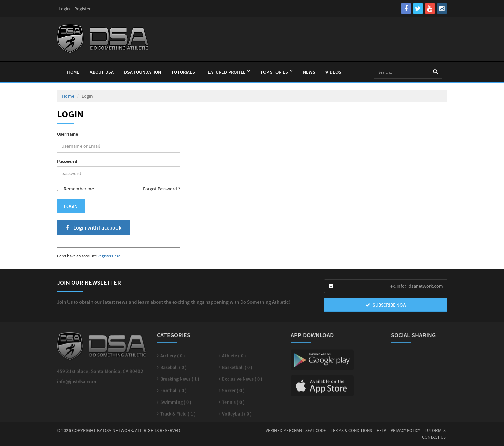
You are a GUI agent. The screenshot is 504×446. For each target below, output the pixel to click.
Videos (333, 72)
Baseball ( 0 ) (174, 370)
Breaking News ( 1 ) (180, 381)
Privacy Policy (405, 430)
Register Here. (109, 256)
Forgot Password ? (162, 189)
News (309, 72)
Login (64, 9)
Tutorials (183, 72)
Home (73, 72)
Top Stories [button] (276, 72)
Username (67, 134)
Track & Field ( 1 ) (178, 416)
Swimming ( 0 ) (176, 405)
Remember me (75, 189)
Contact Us (434, 437)
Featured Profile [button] (228, 72)
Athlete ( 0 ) (234, 358)
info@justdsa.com (77, 384)
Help (381, 430)
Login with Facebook (94, 227)
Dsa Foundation (143, 72)
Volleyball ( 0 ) (237, 416)
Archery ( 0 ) (173, 358)
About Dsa (102, 72)
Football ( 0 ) (174, 393)
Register (83, 9)
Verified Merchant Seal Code (296, 430)
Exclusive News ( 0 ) (242, 381)
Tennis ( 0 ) (233, 405)
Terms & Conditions (351, 430)
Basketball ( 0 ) (237, 370)
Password (67, 161)
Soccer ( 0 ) (233, 393)
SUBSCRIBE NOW (386, 305)
